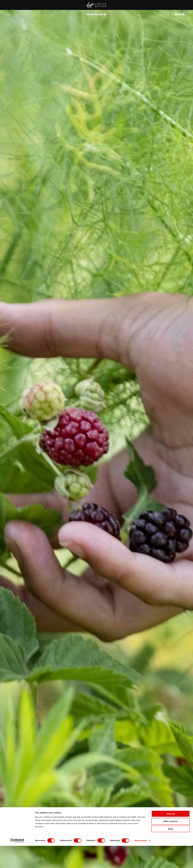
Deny (171, 851)
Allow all (171, 836)
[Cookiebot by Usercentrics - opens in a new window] (17, 863)
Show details (141, 863)
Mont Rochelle (96, 14)
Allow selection (171, 844)
